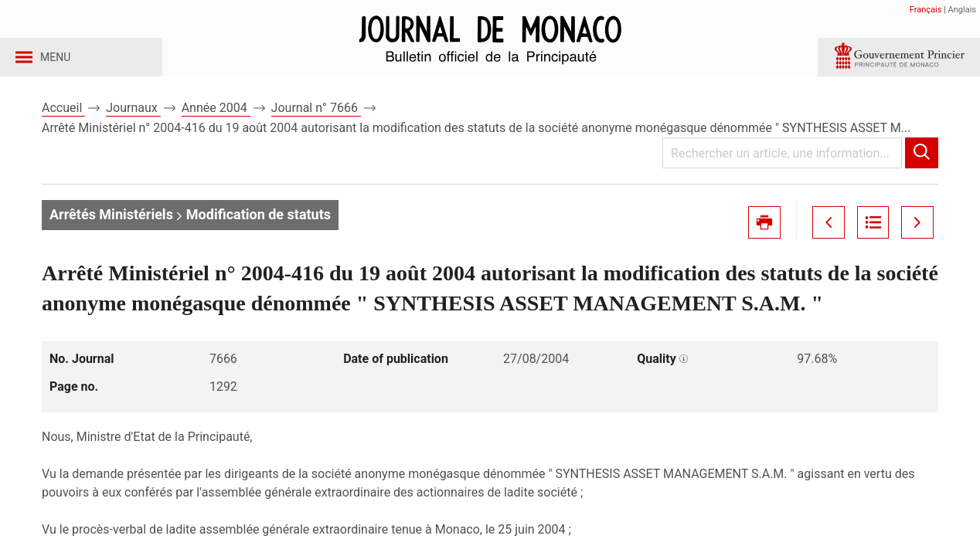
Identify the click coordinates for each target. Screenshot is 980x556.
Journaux (133, 122)
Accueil (63, 122)
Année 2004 (216, 122)
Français (926, 10)
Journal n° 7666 (316, 122)
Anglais (962, 10)
